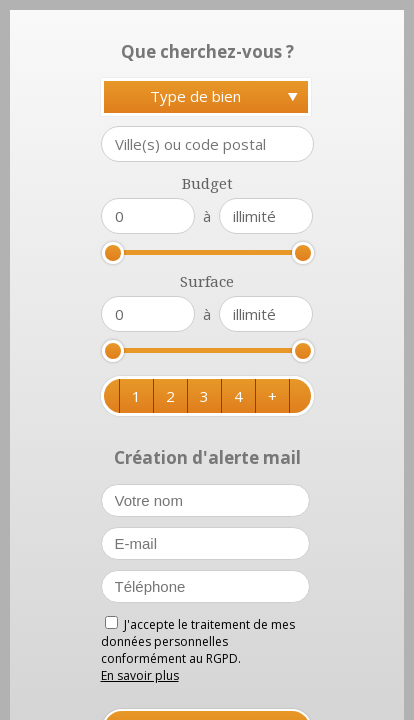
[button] (136, 396)
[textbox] (207, 144)
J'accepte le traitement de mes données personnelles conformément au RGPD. (198, 641)
